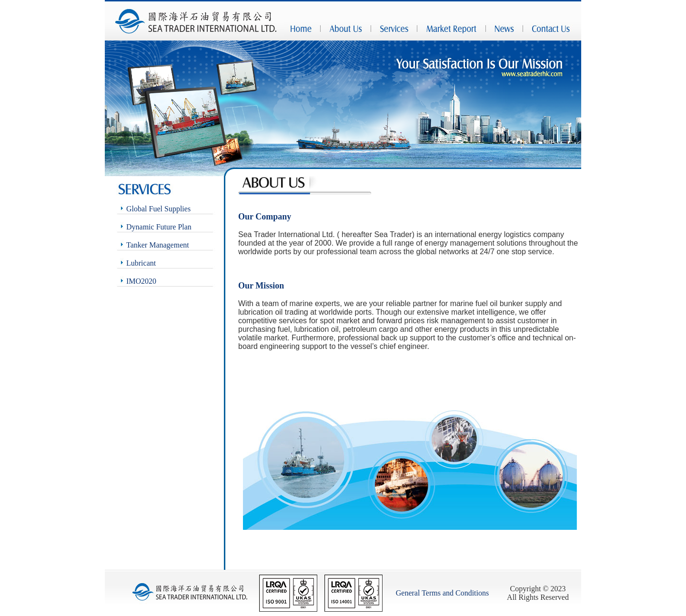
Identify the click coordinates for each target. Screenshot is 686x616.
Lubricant (141, 263)
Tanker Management (158, 245)
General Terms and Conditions (442, 593)
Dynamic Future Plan (159, 227)
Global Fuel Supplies (158, 209)
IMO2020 (141, 281)
